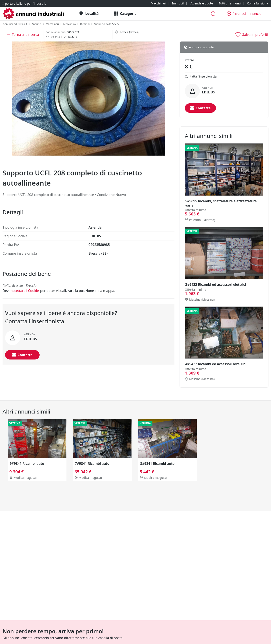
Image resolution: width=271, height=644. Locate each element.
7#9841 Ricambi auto (92, 464)
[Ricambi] (85, 24)
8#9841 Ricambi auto (157, 464)
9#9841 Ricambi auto (27, 464)
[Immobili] (178, 3)
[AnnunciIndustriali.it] (15, 24)
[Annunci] (36, 24)
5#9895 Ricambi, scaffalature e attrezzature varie (221, 203)
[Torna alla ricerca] (23, 35)
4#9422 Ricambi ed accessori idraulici (216, 364)
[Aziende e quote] (202, 3)
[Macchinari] (158, 3)
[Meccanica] (70, 24)
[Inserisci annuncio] (244, 14)
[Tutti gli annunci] (230, 3)
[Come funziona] (258, 3)
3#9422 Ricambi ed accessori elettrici (216, 285)
